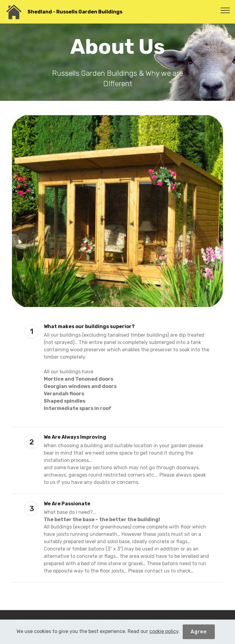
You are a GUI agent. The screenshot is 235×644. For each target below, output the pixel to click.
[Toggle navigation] (225, 10)
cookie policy (164, 632)
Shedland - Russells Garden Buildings (75, 12)
